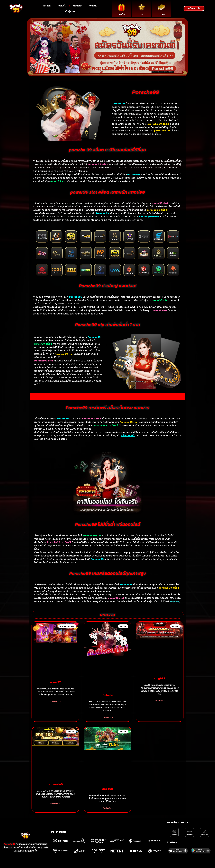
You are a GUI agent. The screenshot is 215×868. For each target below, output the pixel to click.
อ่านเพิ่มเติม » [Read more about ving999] (160, 701)
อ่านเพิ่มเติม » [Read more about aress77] (56, 702)
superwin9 (56, 784)
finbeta (108, 695)
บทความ (93, 6)
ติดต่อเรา (78, 6)
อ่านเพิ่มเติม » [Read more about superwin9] (56, 804)
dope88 (108, 789)
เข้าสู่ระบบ (70, 11)
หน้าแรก (47, 6)
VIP (142, 14)
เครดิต (122, 14)
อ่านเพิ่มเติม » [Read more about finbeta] (108, 717)
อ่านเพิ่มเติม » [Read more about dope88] (108, 808)
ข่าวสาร (161, 14)
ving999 (160, 678)
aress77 (55, 682)
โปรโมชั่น (62, 6)
